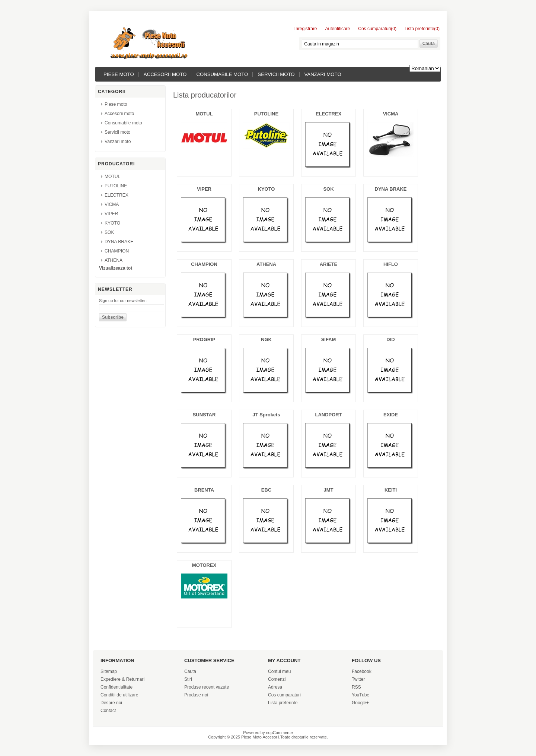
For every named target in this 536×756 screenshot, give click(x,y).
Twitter (358, 679)
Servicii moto (276, 74)
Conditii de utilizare (119, 695)
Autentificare (338, 29)
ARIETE (329, 264)
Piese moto (119, 74)
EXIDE (391, 415)
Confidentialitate (117, 687)
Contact (108, 711)
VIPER (111, 214)
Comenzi (277, 679)
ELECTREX (117, 195)
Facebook (362, 671)
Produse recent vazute (207, 687)
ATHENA (114, 260)
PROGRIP (204, 339)
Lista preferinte (283, 703)
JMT (329, 490)
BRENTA (204, 490)
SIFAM (329, 339)
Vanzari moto (323, 74)
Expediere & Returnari (122, 679)
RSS (356, 687)
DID (390, 339)
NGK (266, 339)
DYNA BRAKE (119, 242)
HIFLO (391, 264)
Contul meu (279, 671)
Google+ (360, 703)
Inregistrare (306, 29)
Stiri (188, 679)
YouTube (360, 695)
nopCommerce (280, 733)
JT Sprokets (266, 415)
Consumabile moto (222, 74)
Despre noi (111, 703)
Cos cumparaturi (284, 695)
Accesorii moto (165, 74)
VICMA (112, 204)
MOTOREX (204, 565)
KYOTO (112, 223)
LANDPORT (329, 415)
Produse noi (196, 695)
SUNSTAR (204, 415)
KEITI (391, 490)
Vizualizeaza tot (116, 268)
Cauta (190, 671)
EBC (266, 490)
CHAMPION (117, 251)
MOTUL (112, 177)
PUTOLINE (116, 186)
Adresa (275, 687)
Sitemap (109, 671)
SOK (109, 232)
